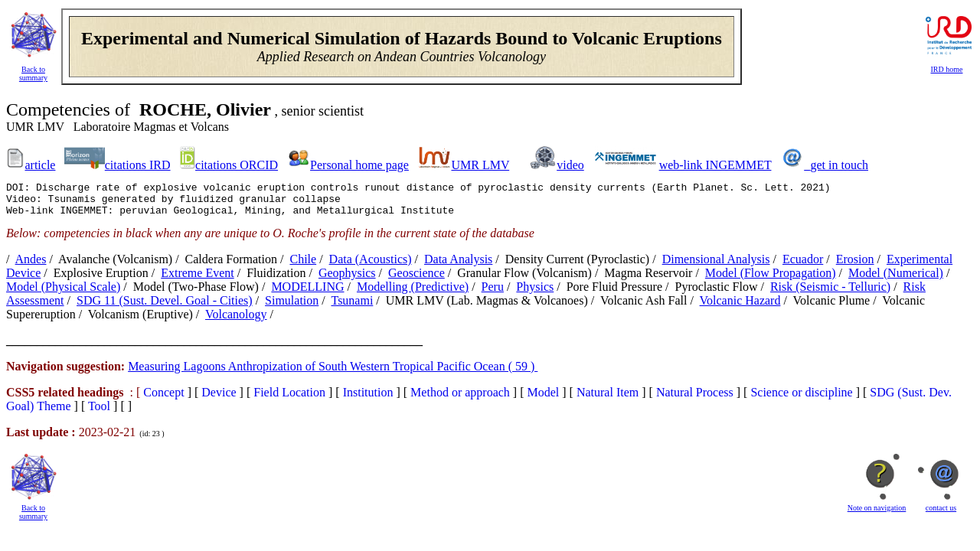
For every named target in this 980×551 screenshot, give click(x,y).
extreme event (198, 280)
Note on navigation (877, 515)
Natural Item (608, 399)
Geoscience (416, 280)
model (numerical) (896, 280)
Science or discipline (801, 399)
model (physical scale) (63, 293)
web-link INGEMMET (715, 165)
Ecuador (803, 266)
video (570, 165)
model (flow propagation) (771, 280)
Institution (368, 399)
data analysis (458, 266)
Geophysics (347, 280)
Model (544, 399)
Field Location (289, 399)
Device (219, 399)
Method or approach (460, 399)
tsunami (352, 307)
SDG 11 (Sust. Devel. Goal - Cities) (165, 307)
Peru (493, 293)
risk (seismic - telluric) (830, 293)
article (40, 165)
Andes (31, 266)
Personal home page (359, 165)
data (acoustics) (371, 266)
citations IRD (138, 165)
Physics (535, 293)
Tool (99, 413)
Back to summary (33, 73)
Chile (303, 266)
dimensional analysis (716, 266)
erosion (855, 266)
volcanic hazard (740, 307)
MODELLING (307, 293)
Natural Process (695, 399)
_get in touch (836, 165)
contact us (941, 515)
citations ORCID (237, 165)
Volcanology (236, 321)
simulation (292, 307)
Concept (163, 399)
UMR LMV (480, 165)
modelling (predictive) (413, 293)
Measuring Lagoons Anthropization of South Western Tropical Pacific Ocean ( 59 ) (333, 373)
